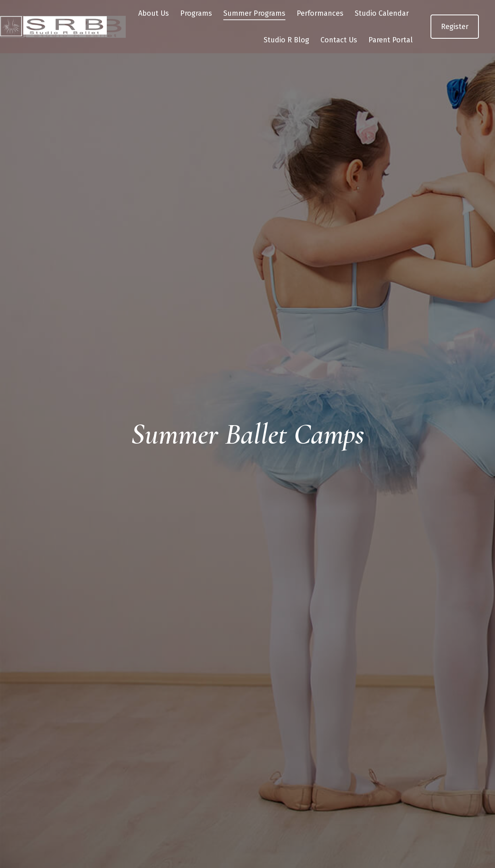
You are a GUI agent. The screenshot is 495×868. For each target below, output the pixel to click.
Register (455, 41)
